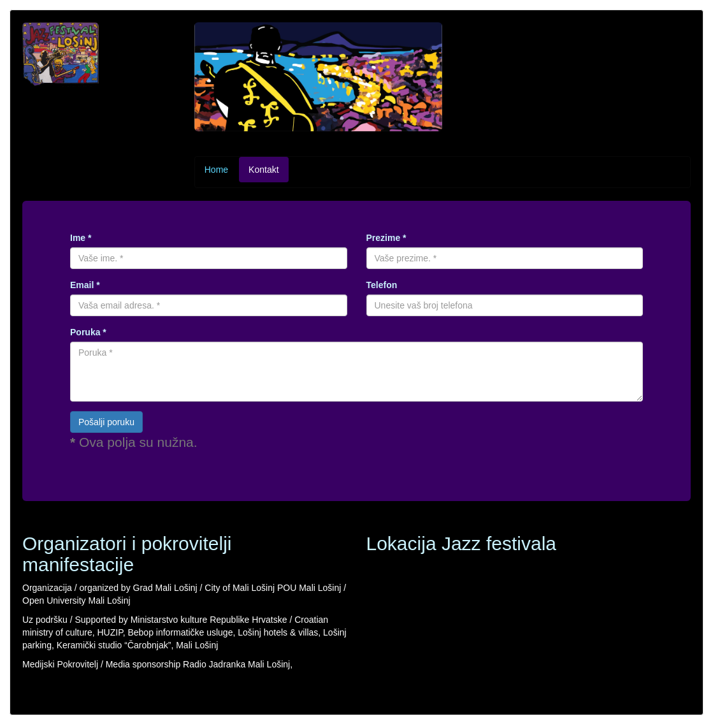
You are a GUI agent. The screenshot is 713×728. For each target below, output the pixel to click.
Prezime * (386, 238)
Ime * (81, 238)
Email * (85, 285)
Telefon (382, 285)
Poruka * (88, 332)
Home (216, 170)
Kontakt (263, 170)
